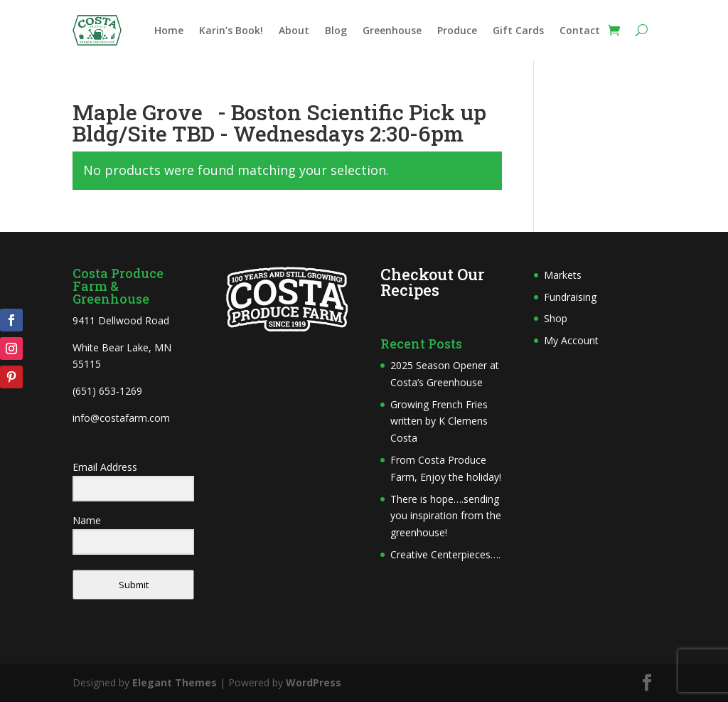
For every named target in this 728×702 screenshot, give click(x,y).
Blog (336, 31)
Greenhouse (392, 31)
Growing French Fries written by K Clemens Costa (439, 421)
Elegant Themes (175, 682)
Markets (563, 275)
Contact (580, 31)
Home (169, 31)
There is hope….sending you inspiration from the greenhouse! (446, 516)
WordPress (314, 682)
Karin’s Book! (231, 31)
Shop (556, 318)
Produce (457, 31)
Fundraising (570, 297)
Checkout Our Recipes (433, 282)
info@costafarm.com (121, 418)
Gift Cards (518, 31)
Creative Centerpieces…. (445, 554)
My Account (571, 340)
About (294, 31)
